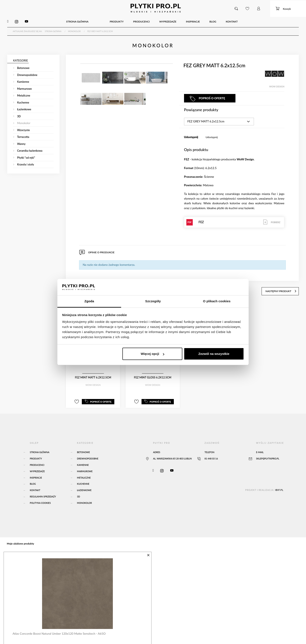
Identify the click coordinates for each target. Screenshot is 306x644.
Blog (33, 481)
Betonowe (83, 449)
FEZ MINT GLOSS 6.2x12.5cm (153, 375)
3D (78, 494)
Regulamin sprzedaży (43, 494)
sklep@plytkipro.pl (268, 455)
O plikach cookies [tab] (217, 301)
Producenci (37, 462)
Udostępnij (212, 136)
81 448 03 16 (211, 455)
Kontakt (35, 487)
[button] (237, 8)
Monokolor (84, 500)
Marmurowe (85, 468)
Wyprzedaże (37, 468)
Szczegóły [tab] (153, 301)
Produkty (36, 455)
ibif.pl (279, 487)
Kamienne (83, 462)
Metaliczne (84, 475)
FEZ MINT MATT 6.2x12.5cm (93, 375)
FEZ (234, 221)
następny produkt (283, 288)
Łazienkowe (84, 487)
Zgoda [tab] (89, 301)
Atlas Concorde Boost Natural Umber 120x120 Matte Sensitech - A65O (58, 630)
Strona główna (40, 449)
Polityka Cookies (40, 500)
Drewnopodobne (88, 455)
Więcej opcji (152, 354)
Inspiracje (36, 475)
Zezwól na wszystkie (214, 354)
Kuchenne (83, 481)
